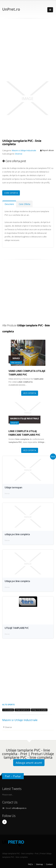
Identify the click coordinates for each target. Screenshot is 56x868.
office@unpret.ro (19, 808)
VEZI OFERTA (30, 393)
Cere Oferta (24, 204)
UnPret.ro (11, 9)
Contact (49, 864)
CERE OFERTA (11, 193)
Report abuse (47, 150)
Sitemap (39, 864)
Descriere (9, 204)
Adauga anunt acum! (29, 763)
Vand (27, 373)
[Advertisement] (28, 48)
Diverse (19, 154)
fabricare (24, 433)
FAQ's (31, 864)
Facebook (4, 822)
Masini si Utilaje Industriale (24, 150)
